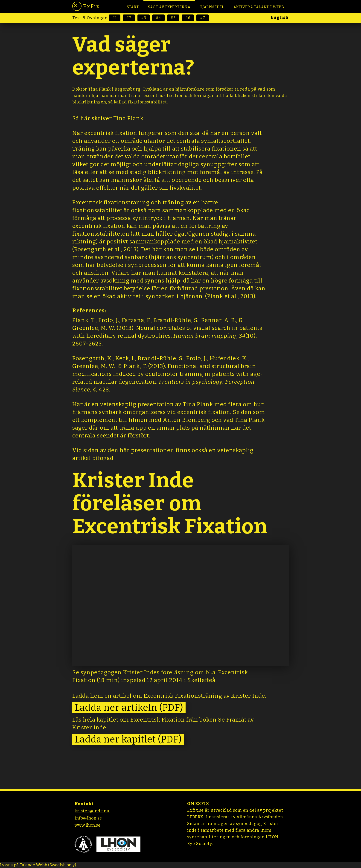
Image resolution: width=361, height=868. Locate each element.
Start (133, 7)
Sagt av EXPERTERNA (169, 7)
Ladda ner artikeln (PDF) (129, 708)
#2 (129, 18)
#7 (203, 18)
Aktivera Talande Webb (259, 7)
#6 (188, 18)
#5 (173, 18)
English (280, 17)
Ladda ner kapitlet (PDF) (128, 740)
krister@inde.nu (92, 811)
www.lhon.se (88, 825)
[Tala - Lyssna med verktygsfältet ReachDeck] (38, 865)
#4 (158, 18)
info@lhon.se (88, 818)
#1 (115, 18)
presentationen (153, 450)
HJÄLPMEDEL (212, 7)
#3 (144, 18)
